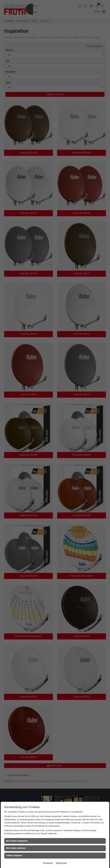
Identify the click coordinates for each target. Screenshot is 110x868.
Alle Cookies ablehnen (16, 848)
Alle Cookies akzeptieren (17, 841)
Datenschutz (61, 863)
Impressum (48, 863)
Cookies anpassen (14, 855)
